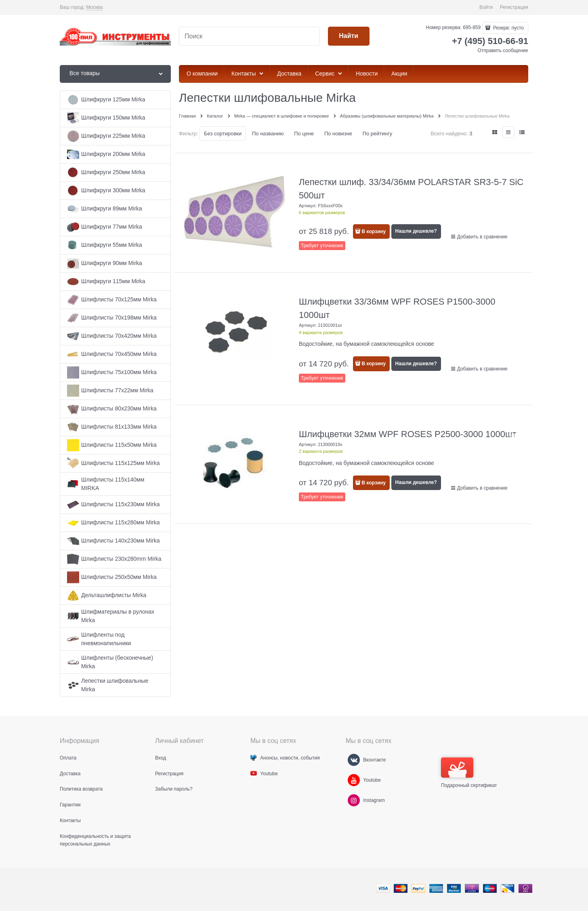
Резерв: (508, 28)
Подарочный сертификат (469, 773)
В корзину (374, 231)
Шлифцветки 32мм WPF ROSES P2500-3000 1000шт (408, 434)
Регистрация (514, 7)
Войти (486, 7)
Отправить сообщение (503, 50)
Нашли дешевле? (416, 231)
